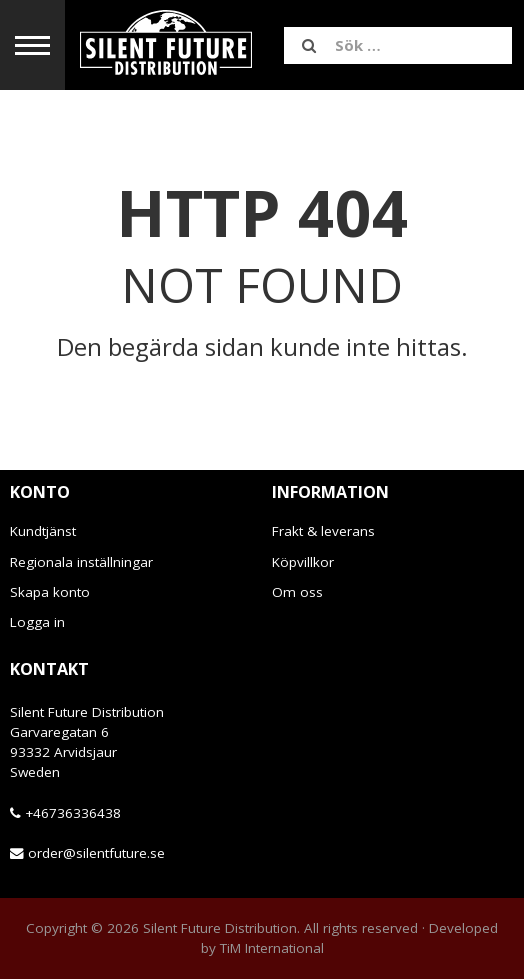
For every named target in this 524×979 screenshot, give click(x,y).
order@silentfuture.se (96, 853)
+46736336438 (73, 813)
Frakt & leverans (323, 531)
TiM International (272, 948)
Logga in (37, 622)
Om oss (297, 592)
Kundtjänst (43, 531)
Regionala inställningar (81, 562)
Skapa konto (50, 592)
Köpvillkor (303, 562)
